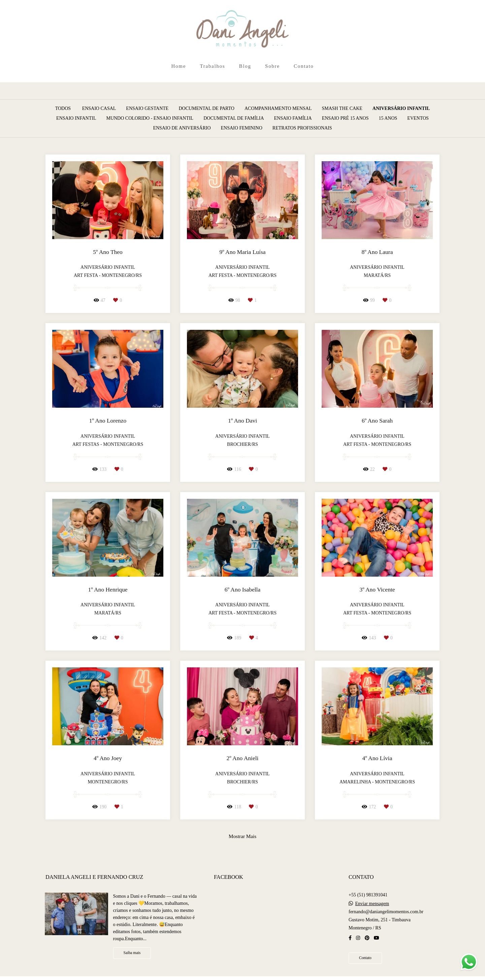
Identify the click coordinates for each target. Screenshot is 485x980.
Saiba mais (132, 953)
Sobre (272, 66)
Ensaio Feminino (242, 128)
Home (179, 66)
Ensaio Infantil (76, 118)
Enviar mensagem (372, 904)
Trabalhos (212, 66)
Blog (245, 66)
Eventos (418, 118)
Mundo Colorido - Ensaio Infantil (150, 118)
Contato (304, 66)
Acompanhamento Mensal (278, 109)
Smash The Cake (342, 109)
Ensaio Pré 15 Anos (345, 118)
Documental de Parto (206, 109)
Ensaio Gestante (147, 109)
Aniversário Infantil (401, 109)
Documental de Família (234, 118)
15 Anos (388, 118)
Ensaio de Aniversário (182, 128)
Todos (63, 109)
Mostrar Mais (243, 836)
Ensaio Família (293, 118)
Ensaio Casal (99, 109)
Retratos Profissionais (302, 128)
